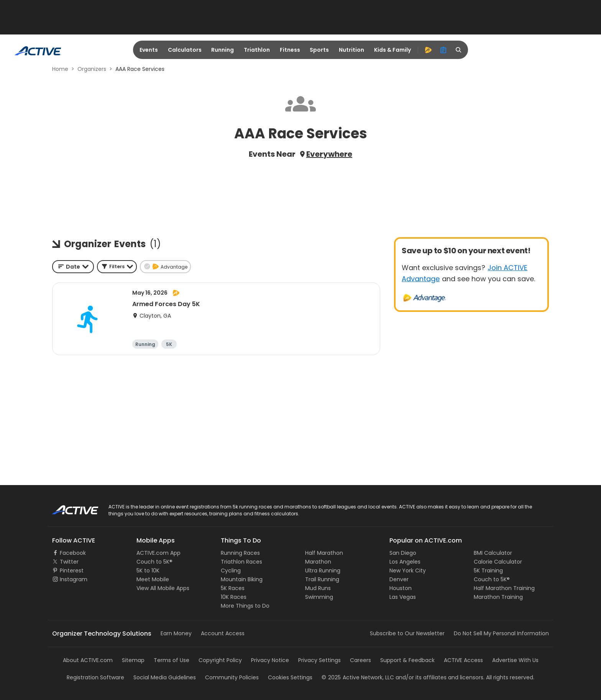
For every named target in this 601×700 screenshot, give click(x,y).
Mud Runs (318, 588)
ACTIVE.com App (158, 553)
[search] (459, 50)
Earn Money (176, 633)
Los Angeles (405, 562)
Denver (399, 579)
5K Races (233, 588)
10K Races (234, 597)
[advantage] (428, 50)
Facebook (73, 553)
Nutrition (351, 50)
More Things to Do (245, 606)
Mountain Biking (242, 579)
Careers (360, 660)
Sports (319, 50)
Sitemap (133, 660)
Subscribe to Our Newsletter (407, 633)
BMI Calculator (493, 553)
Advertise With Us (515, 660)
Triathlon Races (241, 562)
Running (223, 50)
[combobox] (73, 267)
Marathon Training (498, 597)
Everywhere (329, 154)
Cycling (231, 570)
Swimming (319, 597)
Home (60, 69)
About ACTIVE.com (88, 660)
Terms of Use (172, 660)
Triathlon (257, 50)
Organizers (92, 69)
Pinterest (72, 570)
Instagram (74, 579)
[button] (117, 267)
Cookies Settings (290, 677)
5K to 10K (148, 570)
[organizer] (443, 50)
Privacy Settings (319, 660)
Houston (401, 588)
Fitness (290, 50)
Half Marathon (324, 553)
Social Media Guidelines (165, 677)
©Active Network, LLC (358, 677)
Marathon (318, 562)
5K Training (488, 570)
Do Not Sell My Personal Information (501, 633)
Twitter (69, 562)
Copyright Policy (220, 660)
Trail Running (322, 579)
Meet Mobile (153, 579)
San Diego (403, 553)
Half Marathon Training (504, 588)
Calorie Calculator (498, 562)
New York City (408, 570)
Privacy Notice (270, 660)
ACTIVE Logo (68, 507)
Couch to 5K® (154, 562)
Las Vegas (403, 597)
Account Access (223, 633)
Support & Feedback (407, 660)
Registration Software (95, 677)
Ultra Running (323, 570)
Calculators (185, 50)
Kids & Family (392, 50)
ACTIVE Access (463, 660)
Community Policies (232, 677)
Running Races (240, 553)
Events (149, 50)
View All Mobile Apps (163, 588)
